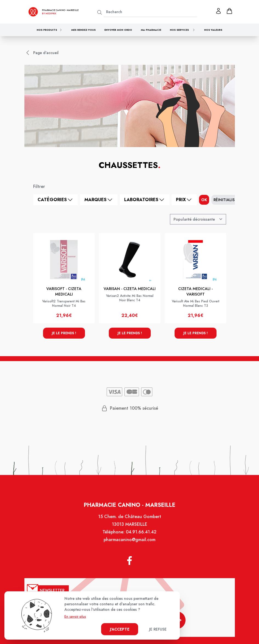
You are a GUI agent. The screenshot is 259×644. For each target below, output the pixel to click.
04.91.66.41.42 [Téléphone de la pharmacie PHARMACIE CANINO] (141, 533)
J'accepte (120, 629)
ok (204, 200)
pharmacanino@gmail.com (130, 540)
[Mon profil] (218, 11)
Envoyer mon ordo (118, 30)
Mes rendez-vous (83, 30)
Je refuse (158, 629)
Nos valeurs (213, 30)
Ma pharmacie (151, 30)
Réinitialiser (226, 200)
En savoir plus (75, 617)
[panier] (229, 11)
